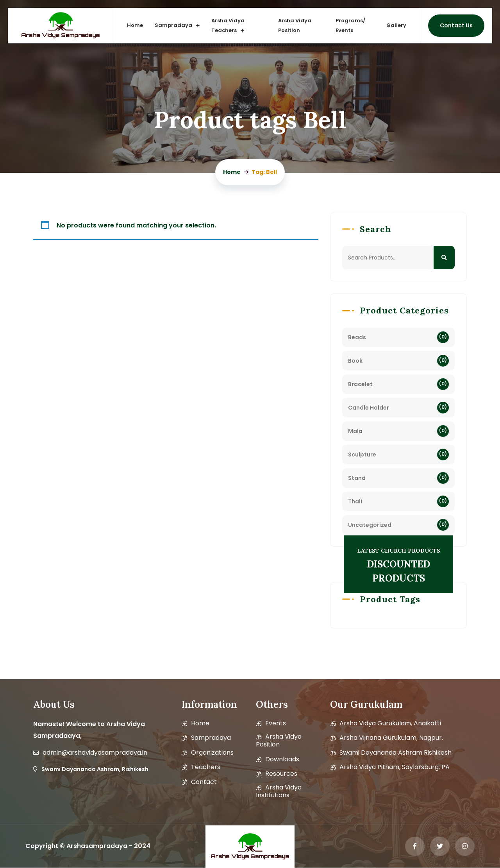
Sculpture (362, 455)
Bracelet (360, 384)
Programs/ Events (350, 25)
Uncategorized (370, 525)
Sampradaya (174, 25)
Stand (357, 478)
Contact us (456, 25)
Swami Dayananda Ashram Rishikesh (396, 753)
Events (276, 723)
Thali (355, 501)
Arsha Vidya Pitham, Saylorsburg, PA (395, 767)
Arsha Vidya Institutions (279, 791)
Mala (355, 431)
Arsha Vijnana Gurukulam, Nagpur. (391, 738)
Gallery (396, 25)
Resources (281, 774)
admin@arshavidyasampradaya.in (95, 753)
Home (135, 25)
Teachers (206, 767)
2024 (142, 846)
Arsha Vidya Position (295, 25)
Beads (357, 337)
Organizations (212, 753)
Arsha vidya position (279, 741)
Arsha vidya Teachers (228, 25)
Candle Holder (369, 408)
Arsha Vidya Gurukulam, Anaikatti (390, 723)
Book (355, 361)
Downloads (282, 759)
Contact (204, 782)
